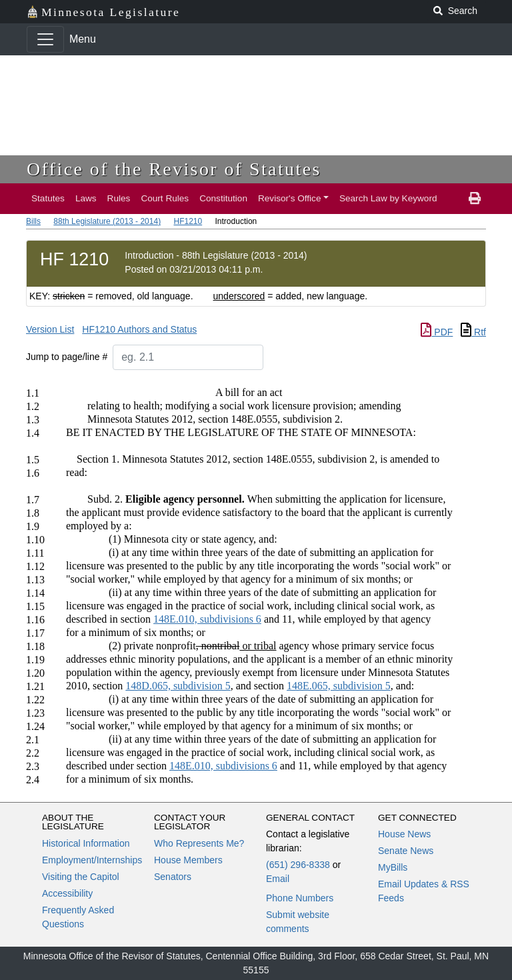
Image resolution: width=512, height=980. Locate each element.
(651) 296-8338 (298, 865)
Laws (86, 198)
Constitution (223, 198)
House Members (188, 860)
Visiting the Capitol (81, 877)
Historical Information (86, 843)
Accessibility (67, 893)
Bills (33, 221)
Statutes (48, 198)
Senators (173, 877)
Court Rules (165, 198)
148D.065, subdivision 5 (178, 686)
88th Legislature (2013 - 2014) (107, 221)
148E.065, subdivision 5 (339, 686)
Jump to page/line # (67, 357)
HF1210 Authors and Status (139, 329)
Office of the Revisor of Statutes (174, 169)
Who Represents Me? (199, 843)
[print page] (475, 199)
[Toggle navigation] (45, 39)
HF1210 (188, 221)
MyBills (393, 867)
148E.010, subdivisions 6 (207, 619)
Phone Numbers (300, 898)
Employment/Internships (92, 860)
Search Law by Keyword (388, 198)
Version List (50, 329)
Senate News (406, 851)
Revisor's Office (290, 198)
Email (278, 879)
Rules (119, 198)
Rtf (473, 332)
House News (404, 834)
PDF (437, 332)
